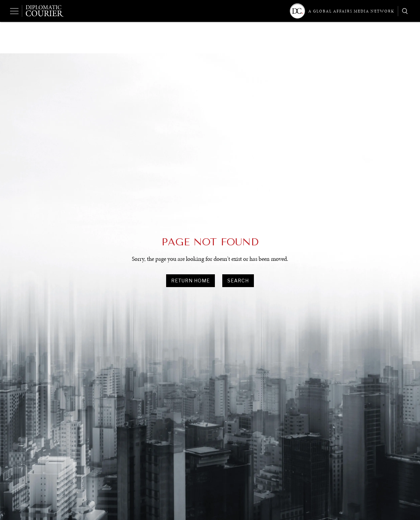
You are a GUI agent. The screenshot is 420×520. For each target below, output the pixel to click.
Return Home (190, 281)
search (238, 281)
